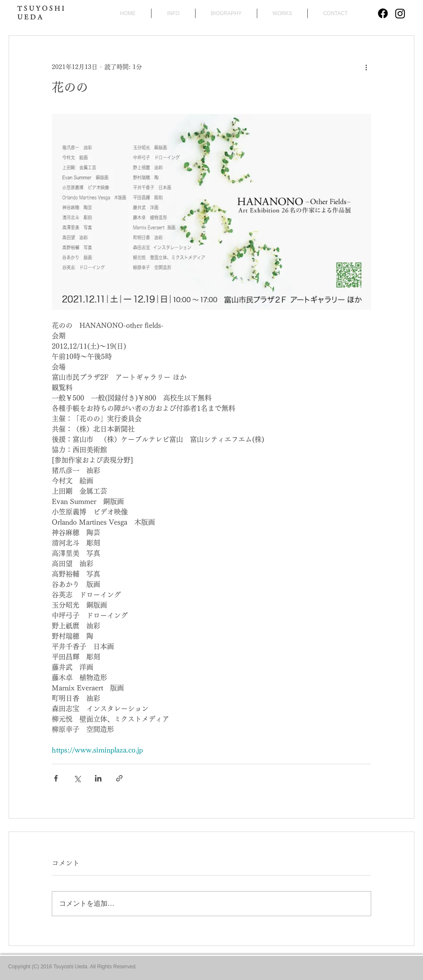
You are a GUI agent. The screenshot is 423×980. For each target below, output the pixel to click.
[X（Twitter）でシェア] (77, 778)
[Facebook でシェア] (56, 778)
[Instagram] (400, 13)
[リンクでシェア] (119, 778)
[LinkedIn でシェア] (98, 778)
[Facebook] (383, 13)
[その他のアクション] (366, 67)
